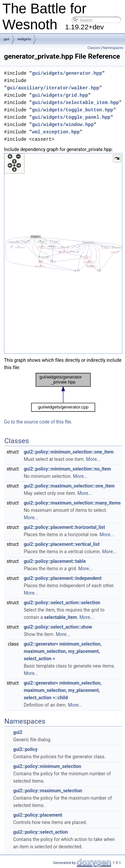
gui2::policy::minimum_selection (47, 766)
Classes (93, 48)
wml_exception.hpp (56, 132)
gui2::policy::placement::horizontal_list (64, 527)
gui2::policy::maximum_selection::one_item (69, 486)
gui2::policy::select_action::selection (62, 603)
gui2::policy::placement (37, 815)
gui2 (18, 732)
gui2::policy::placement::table (55, 561)
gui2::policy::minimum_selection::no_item (67, 469)
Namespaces (113, 48)
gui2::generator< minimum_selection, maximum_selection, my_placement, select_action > (63, 651)
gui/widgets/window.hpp (63, 125)
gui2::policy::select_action (40, 832)
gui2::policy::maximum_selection (47, 791)
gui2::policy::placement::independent (62, 578)
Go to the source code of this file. (38, 422)
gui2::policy (25, 749)
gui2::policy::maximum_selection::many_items (72, 503)
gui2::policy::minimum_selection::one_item (69, 452)
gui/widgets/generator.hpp (67, 73)
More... (93, 459)
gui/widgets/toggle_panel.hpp (71, 117)
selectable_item (60, 617)
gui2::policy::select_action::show (58, 627)
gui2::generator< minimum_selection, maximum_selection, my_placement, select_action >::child (63, 690)
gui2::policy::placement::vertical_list (62, 544)
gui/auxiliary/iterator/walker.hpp (53, 88)
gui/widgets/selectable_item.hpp (75, 103)
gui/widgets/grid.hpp (60, 95)
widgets (24, 39)
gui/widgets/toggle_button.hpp (73, 110)
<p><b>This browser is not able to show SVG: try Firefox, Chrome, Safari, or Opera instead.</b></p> (63, 253)
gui (6, 39)
